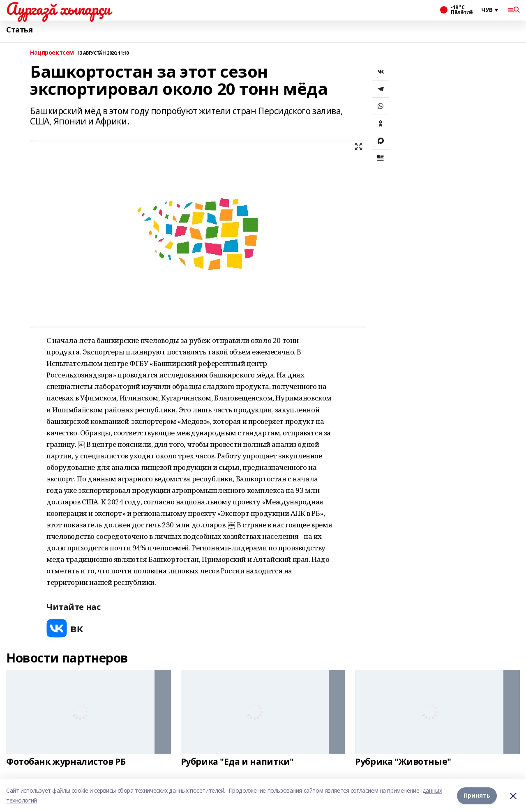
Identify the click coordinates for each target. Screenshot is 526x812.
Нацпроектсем (52, 53)
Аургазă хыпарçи (58, 9)
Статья (19, 30)
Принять (477, 795)
